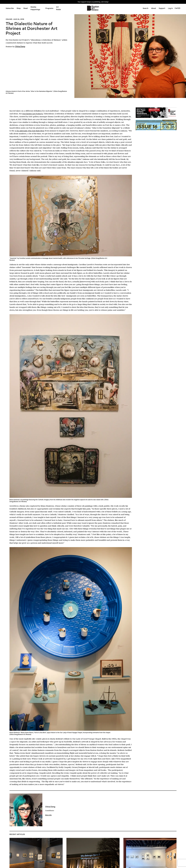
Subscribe (10, 8)
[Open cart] (177, 8)
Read (26, 8)
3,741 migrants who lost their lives (30, 131)
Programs (49, 8)
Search (145, 8)
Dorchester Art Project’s (20, 40)
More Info (48, 815)
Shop (19, 8)
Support (162, 8)
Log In (170, 8)
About (153, 8)
